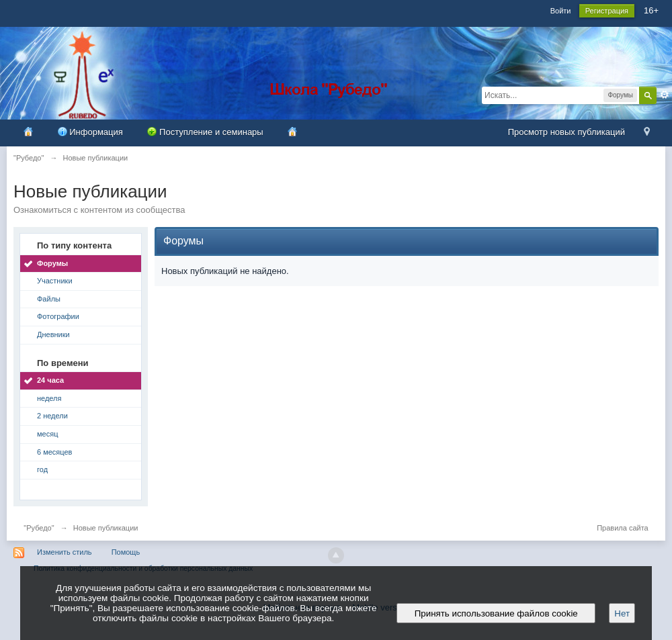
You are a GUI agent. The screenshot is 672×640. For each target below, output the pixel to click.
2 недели (52, 416)
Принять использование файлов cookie (496, 613)
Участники (55, 281)
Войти (561, 11)
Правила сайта (623, 528)
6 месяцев (54, 452)
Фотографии (58, 316)
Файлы (49, 299)
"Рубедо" (39, 528)
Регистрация (607, 11)
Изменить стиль (65, 552)
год (42, 469)
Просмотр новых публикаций (566, 132)
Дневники (53, 334)
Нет (622, 613)
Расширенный (665, 95)
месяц (47, 434)
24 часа (50, 380)
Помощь (126, 552)
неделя (49, 398)
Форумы (52, 263)
